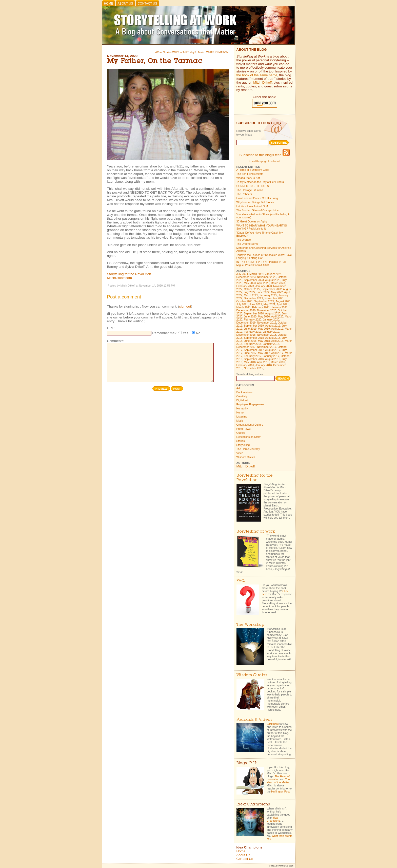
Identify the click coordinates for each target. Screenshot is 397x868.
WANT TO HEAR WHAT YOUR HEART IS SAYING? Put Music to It (262, 227)
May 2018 (264, 341)
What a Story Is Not (248, 178)
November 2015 (253, 368)
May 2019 (264, 329)
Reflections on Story (249, 437)
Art (238, 388)
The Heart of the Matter (278, 781)
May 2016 (250, 362)
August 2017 (273, 350)
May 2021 (270, 304)
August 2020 (273, 313)
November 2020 (267, 310)
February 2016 (245, 365)
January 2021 (279, 307)
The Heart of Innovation (278, 778)
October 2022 (252, 289)
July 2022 (250, 292)
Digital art (242, 400)
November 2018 (267, 335)
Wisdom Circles (246, 457)
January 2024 (273, 274)
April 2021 (283, 304)
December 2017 (246, 347)
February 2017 (253, 356)
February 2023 (245, 286)
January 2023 (264, 286)
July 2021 (242, 304)
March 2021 (244, 307)
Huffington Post (280, 791)
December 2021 (253, 298)
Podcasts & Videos (254, 720)
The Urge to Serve (247, 244)
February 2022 (268, 295)
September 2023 (254, 280)
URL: (111, 328)
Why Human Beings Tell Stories (255, 202)
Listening (242, 417)
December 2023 (246, 277)
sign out (185, 306)
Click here (273, 724)
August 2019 (273, 326)
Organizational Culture (250, 425)
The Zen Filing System (250, 174)
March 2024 (256, 274)
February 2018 (253, 344)
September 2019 (254, 326)
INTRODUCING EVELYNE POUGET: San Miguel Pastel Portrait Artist (262, 263)
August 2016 (273, 359)
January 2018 (271, 344)
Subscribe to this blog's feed (265, 155)
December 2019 (246, 323)
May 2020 (264, 316)
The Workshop (250, 625)
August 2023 (273, 280)
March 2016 (278, 362)
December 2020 (246, 310)
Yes (185, 333)
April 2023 (263, 283)
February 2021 (261, 307)
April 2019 (277, 329)
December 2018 (246, 335)
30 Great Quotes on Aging (252, 221)
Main (201, 52)
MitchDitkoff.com (120, 278)
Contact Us (147, 4)
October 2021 (245, 301)
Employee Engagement (251, 404)
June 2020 (250, 316)
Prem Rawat (244, 429)
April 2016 (263, 362)
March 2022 (251, 295)
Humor (241, 412)
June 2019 (250, 329)
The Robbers (244, 194)
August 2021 (283, 301)
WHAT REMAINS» (217, 52)
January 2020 (271, 319)
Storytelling (243, 445)
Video (240, 453)
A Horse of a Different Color (253, 170)
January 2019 (271, 332)
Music (240, 421)
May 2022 (277, 292)
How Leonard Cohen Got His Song (257, 198)
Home (109, 4)
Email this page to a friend (264, 161)
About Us (125, 4)
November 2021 (274, 298)
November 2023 (267, 277)
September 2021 (264, 301)
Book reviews (244, 392)
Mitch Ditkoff (262, 82)
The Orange (244, 240)
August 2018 (273, 338)
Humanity (242, 408)
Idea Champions (274, 819)
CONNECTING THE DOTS (253, 186)
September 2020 (254, 313)
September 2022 (272, 289)
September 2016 (254, 359)
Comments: (116, 341)
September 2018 (254, 338)
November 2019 (267, 323)
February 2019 (253, 332)
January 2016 (264, 365)
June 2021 (256, 304)
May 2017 (264, 353)
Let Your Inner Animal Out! (252, 206)
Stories (241, 441)
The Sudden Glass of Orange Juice (257, 210)
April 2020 (277, 316)
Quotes (241, 433)
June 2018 (250, 341)
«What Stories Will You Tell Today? (175, 52)
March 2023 (278, 283)
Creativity (242, 396)
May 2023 (250, 283)
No (198, 333)
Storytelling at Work (256, 532)
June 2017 (250, 353)
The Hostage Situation (250, 190)
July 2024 (242, 274)
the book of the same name (257, 75)
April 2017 (277, 353)
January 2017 (271, 356)
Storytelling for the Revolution (129, 274)
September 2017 (254, 350)
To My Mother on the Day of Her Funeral (261, 182)
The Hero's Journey (248, 449)
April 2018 (277, 341)
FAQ (241, 581)
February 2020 (253, 319)
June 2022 (263, 292)
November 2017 (267, 347)
